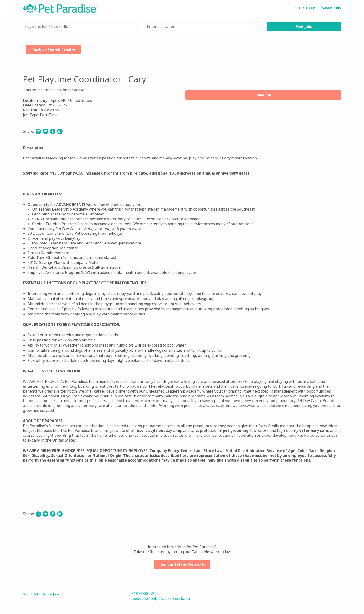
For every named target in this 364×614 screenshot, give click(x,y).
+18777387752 (144, 594)
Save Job (263, 95)
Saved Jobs (332, 8)
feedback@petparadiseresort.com (161, 598)
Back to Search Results (54, 50)
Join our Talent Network (182, 564)
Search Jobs (305, 8)
